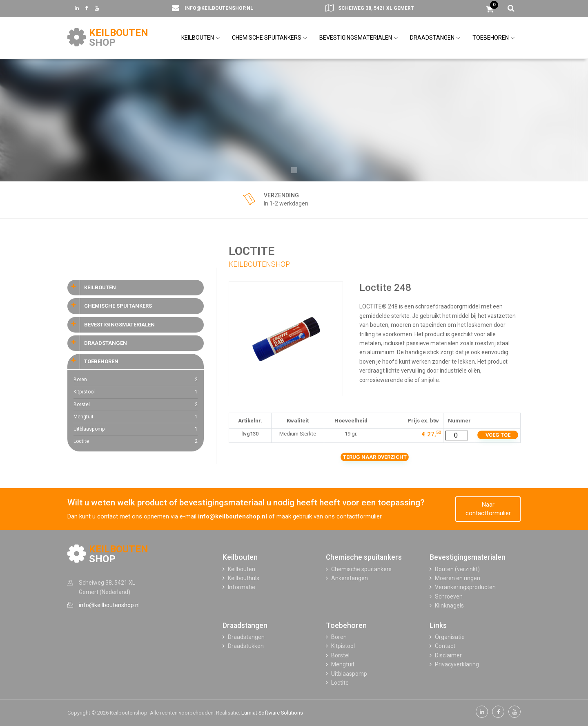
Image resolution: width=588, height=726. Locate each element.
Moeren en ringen (458, 578)
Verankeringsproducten (465, 587)
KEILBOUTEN (200, 38)
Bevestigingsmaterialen (468, 557)
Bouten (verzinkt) (457, 569)
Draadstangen (245, 625)
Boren (136, 380)
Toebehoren (346, 625)
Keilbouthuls (244, 578)
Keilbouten (240, 557)
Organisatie (450, 637)
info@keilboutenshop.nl (219, 8)
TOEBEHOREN (493, 38)
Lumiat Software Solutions (272, 713)
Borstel (136, 405)
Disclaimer (448, 655)
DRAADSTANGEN (435, 38)
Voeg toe (498, 435)
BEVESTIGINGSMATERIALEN (359, 38)
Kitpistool (136, 392)
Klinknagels (449, 605)
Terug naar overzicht (375, 457)
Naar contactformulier (488, 509)
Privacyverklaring (457, 664)
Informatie (242, 587)
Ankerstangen (350, 578)
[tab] (136, 288)
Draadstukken (246, 646)
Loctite (136, 441)
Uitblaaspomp (136, 429)
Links (438, 625)
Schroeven (449, 596)
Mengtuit (136, 417)
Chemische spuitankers (364, 557)
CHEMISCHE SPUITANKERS (269, 38)
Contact (445, 646)
